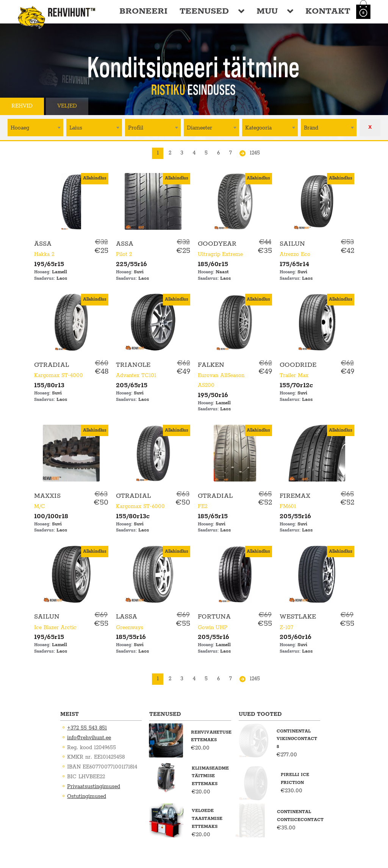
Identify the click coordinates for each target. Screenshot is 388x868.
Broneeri (143, 11)
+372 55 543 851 (87, 728)
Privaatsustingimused (94, 787)
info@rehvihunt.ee (89, 738)
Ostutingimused (87, 796)
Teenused (204, 11)
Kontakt (328, 11)
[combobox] (35, 128)
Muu (267, 11)
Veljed (67, 106)
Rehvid (22, 106)
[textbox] (35, 127)
